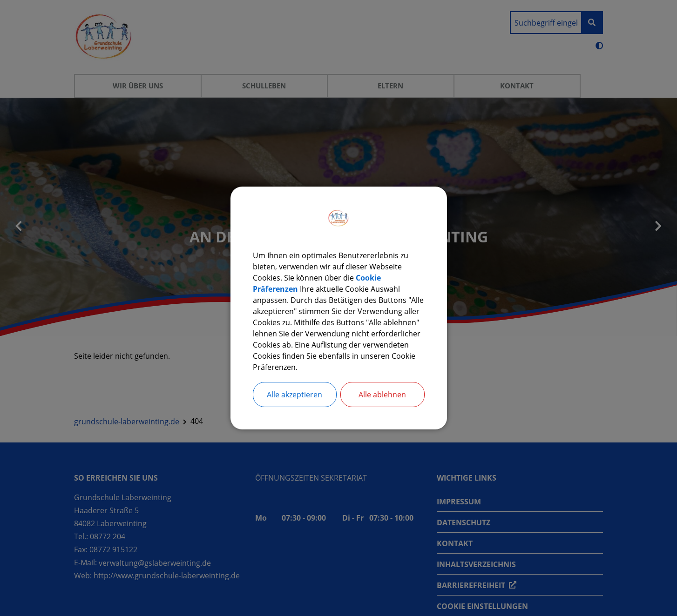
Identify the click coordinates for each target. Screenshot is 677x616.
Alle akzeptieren (294, 395)
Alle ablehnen (382, 395)
